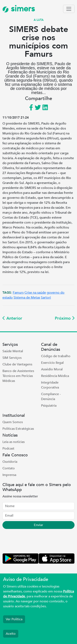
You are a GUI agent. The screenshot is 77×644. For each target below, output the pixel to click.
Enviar (38, 525)
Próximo (65, 318)
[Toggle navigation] (69, 9)
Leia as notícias (14, 442)
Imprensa (9, 475)
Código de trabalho (56, 356)
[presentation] (34, 542)
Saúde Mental (13, 351)
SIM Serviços (12, 358)
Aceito (11, 634)
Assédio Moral (52, 369)
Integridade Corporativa (50, 385)
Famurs (18, 293)
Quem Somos (13, 422)
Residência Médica (55, 376)
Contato (9, 468)
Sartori (46, 298)
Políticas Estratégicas (18, 429)
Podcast (8, 449)
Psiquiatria (49, 406)
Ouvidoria (10, 462)
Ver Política (14, 619)
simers (19, 9)
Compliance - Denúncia (51, 397)
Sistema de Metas (27, 298)
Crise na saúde (35, 293)
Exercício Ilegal (52, 363)
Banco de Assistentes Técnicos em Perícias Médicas (18, 376)
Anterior (12, 318)
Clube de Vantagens (17, 364)
